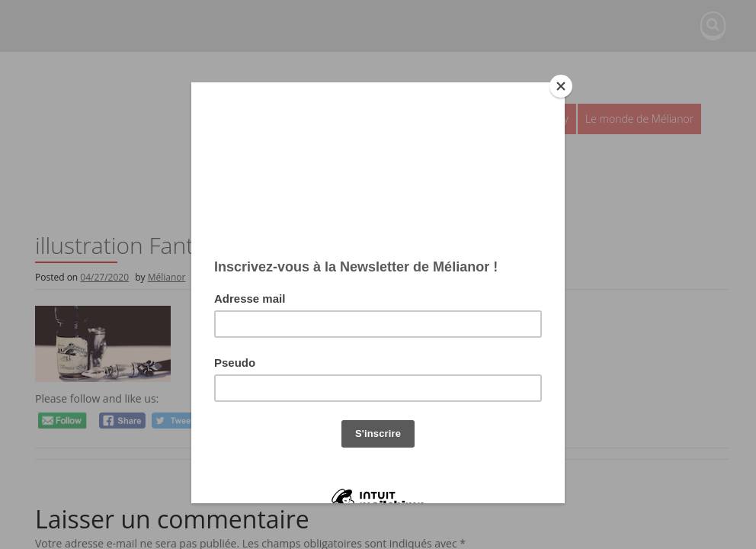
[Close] (561, 86)
